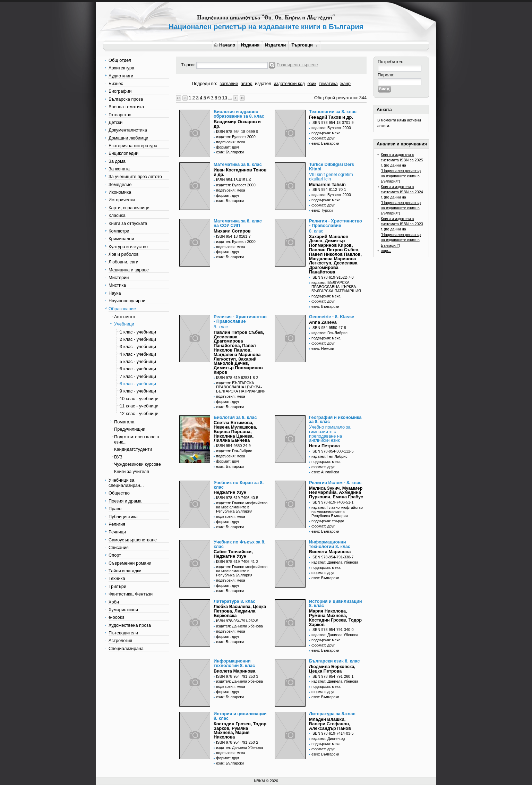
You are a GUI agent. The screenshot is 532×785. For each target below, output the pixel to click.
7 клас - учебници (138, 376)
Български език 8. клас (334, 661)
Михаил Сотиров (232, 231)
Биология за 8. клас (235, 417)
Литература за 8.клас (332, 714)
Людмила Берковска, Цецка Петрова (332, 669)
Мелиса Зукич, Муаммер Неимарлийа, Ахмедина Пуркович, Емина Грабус (336, 493)
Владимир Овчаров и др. (237, 124)
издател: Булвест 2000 (236, 137)
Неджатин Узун (230, 492)
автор (247, 83)
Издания (250, 45)
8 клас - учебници (138, 384)
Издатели (275, 45)
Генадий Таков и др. (331, 117)
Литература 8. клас (234, 601)
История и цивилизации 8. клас (336, 603)
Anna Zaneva (323, 322)
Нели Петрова (324, 446)
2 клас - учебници (138, 339)
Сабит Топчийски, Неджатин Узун (233, 554)
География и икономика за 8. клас (335, 420)
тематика (328, 83)
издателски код (289, 83)
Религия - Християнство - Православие (336, 223)
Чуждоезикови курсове (138, 464)
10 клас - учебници (139, 399)
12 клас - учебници (139, 413)
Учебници (124, 324)
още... (386, 251)
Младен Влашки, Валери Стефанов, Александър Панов (330, 724)
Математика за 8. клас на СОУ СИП (238, 223)
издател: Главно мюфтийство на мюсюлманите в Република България (242, 507)
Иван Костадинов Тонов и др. (240, 172)
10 (224, 98)
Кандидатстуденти (133, 449)
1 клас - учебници (138, 332)
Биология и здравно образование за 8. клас (239, 114)
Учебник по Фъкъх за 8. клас (239, 544)
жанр (345, 83)
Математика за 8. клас (238, 164)
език (312, 83)
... (230, 98)
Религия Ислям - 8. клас (335, 483)
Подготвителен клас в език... (136, 439)
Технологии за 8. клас (333, 112)
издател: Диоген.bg (328, 738)
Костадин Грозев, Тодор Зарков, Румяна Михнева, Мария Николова (240, 730)
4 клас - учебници (138, 354)
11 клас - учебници (139, 406)
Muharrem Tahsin (327, 184)
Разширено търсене (297, 65)
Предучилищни (130, 429)
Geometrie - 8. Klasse (332, 317)
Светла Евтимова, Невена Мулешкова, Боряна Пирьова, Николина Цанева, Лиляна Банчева (235, 431)
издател (263, 83)
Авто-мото (125, 317)
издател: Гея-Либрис (329, 333)
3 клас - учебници (138, 347)
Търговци (304, 45)
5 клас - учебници (138, 361)
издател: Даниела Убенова (335, 562)
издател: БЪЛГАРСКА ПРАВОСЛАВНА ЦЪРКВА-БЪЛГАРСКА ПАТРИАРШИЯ (336, 287)
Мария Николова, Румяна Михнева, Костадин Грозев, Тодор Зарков (335, 618)
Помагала (124, 422)
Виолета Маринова (330, 552)
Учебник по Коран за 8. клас (239, 485)
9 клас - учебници (138, 391)
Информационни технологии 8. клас (330, 544)
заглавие (229, 83)
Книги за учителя (132, 471)
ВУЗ (118, 457)
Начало (225, 45)
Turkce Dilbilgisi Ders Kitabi (332, 167)
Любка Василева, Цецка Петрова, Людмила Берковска (240, 611)
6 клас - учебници (138, 369)
